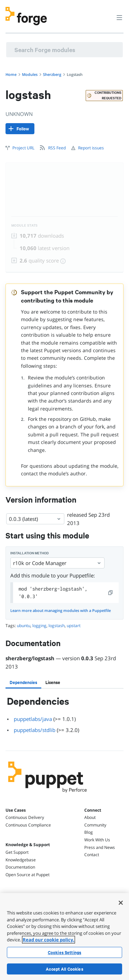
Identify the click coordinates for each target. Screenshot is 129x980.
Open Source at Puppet (28, 875)
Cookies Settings (64, 952)
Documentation (20, 867)
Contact (92, 855)
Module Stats (25, 225)
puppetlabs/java (33, 719)
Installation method (30, 553)
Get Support (17, 852)
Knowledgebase (21, 860)
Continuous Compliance (28, 825)
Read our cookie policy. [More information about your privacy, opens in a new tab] (49, 940)
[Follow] (20, 129)
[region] (64, 937)
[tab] (23, 682)
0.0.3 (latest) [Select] (35, 519)
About (90, 817)
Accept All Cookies (64, 969)
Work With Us (97, 840)
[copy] (111, 593)
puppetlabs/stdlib (35, 730)
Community (95, 825)
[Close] (121, 903)
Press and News (100, 847)
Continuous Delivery (25, 817)
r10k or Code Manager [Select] (57, 563)
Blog (89, 832)
